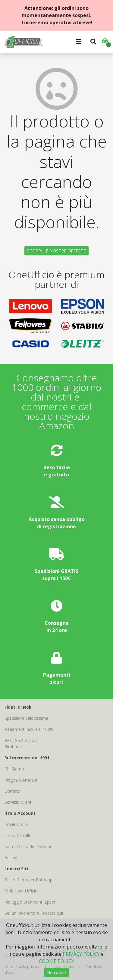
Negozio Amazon (22, 780)
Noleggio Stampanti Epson (31, 902)
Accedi (11, 858)
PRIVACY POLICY (81, 954)
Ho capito (56, 972)
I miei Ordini (16, 824)
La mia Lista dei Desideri (28, 846)
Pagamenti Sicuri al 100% (29, 729)
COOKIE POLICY (56, 961)
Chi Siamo (14, 769)
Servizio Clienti (19, 802)
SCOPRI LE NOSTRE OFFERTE (56, 251)
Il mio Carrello (18, 835)
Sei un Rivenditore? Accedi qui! (34, 913)
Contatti (12, 791)
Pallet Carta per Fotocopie (30, 880)
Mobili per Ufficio (21, 891)
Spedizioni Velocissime (26, 718)
